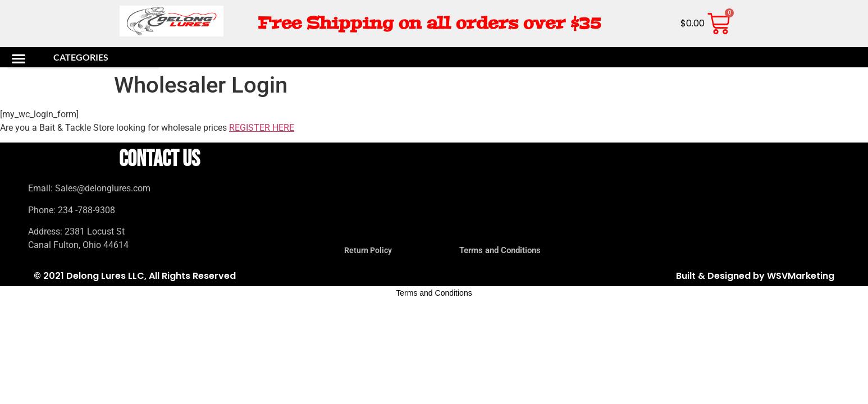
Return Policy (368, 250)
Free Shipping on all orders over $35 (429, 23)
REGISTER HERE (262, 128)
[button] (83, 58)
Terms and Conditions (500, 250)
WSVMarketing (801, 276)
